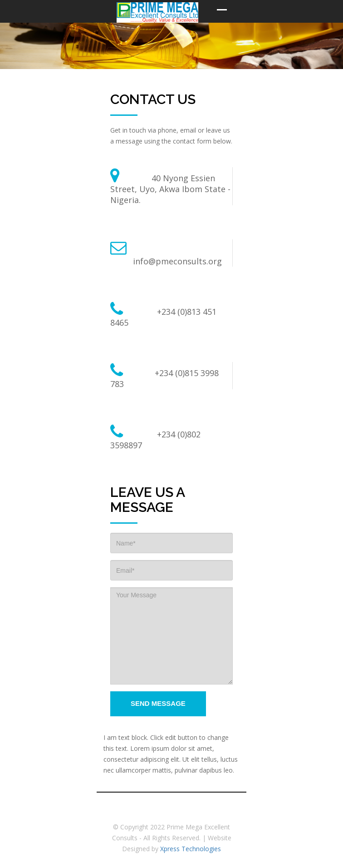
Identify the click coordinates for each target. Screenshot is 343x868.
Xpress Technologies (191, 849)
